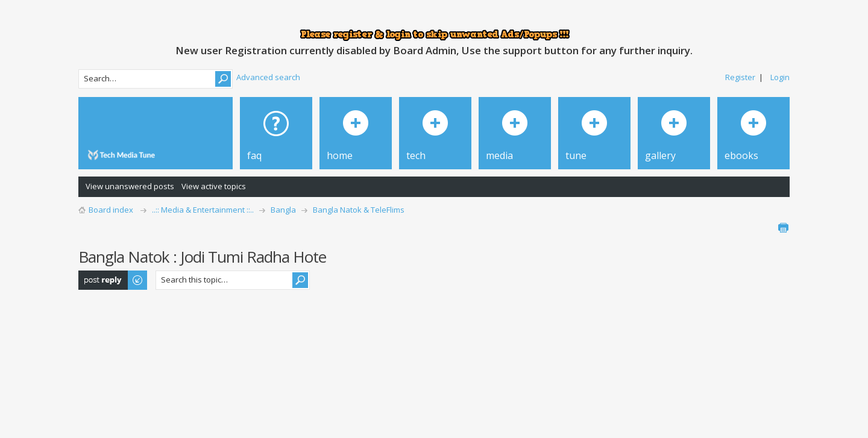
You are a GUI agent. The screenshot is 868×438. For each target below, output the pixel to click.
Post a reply (113, 280)
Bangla (283, 210)
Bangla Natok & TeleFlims (359, 210)
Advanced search (268, 77)
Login (780, 77)
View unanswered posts (130, 186)
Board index (111, 210)
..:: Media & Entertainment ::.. (203, 210)
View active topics (214, 186)
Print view (783, 228)
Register (740, 77)
